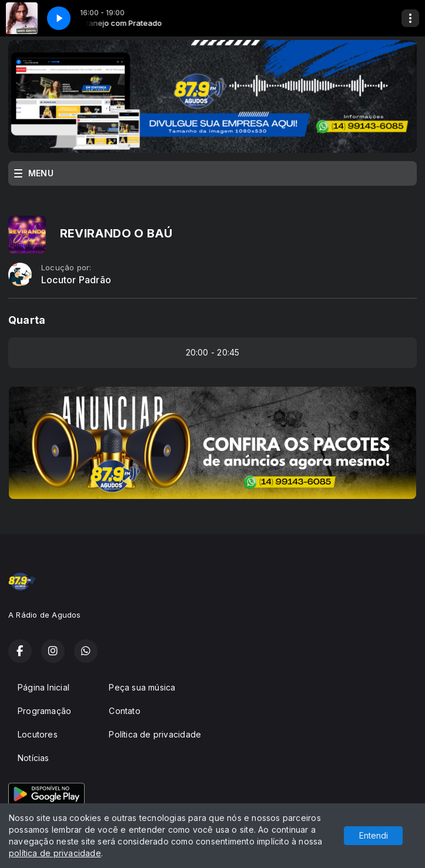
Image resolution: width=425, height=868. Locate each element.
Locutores (38, 734)
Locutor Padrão (76, 280)
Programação (44, 711)
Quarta (27, 320)
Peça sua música (142, 687)
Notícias (34, 758)
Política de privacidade (155, 734)
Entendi (374, 835)
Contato (124, 711)
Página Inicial (43, 687)
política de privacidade (55, 853)
